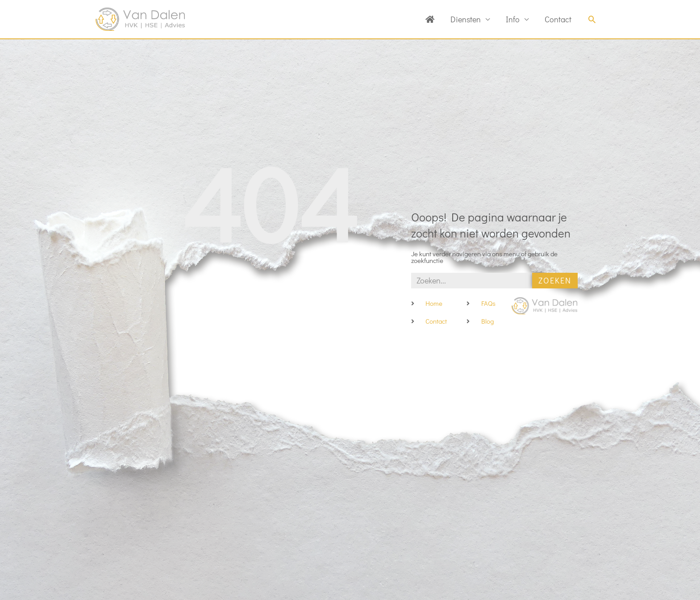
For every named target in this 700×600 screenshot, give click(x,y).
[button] (592, 19)
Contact (558, 19)
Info (513, 19)
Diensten (466, 19)
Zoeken (555, 280)
